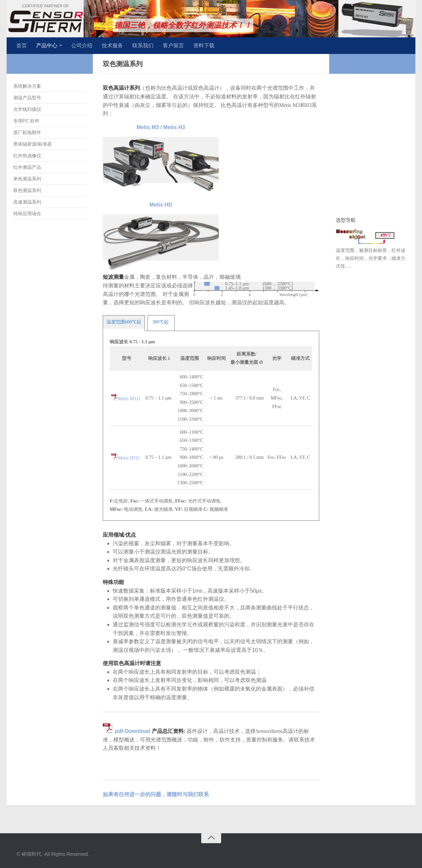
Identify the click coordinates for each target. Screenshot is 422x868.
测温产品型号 (27, 98)
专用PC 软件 (26, 121)
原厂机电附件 (27, 132)
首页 (22, 46)
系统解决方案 (27, 86)
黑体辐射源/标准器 (32, 144)
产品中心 (47, 46)
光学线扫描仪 (27, 109)
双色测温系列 (27, 190)
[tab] (124, 322)
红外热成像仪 (27, 156)
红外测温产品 (27, 167)
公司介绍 (82, 46)
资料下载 (204, 46)
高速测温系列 (27, 202)
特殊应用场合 (27, 214)
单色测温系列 (27, 179)
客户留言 (173, 46)
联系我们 (143, 46)
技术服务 (112, 46)
